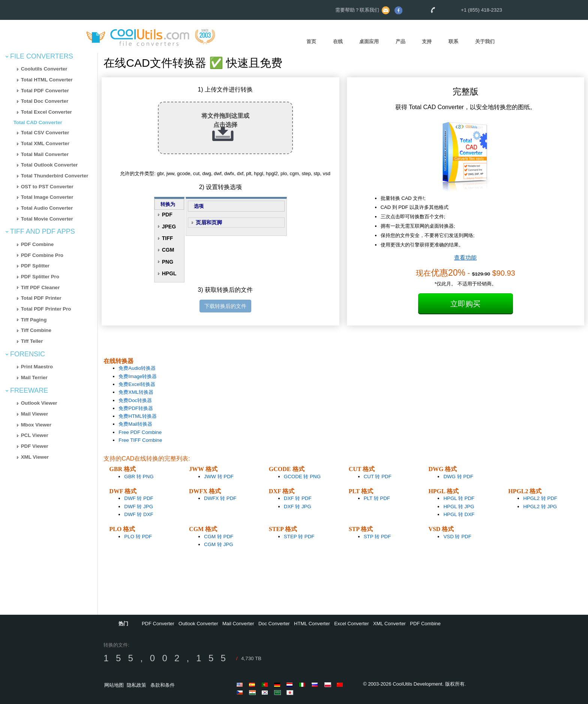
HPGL (169, 273)
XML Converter (389, 624)
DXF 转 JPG (298, 507)
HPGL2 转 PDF (540, 498)
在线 (338, 41)
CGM (168, 250)
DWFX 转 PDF (220, 498)
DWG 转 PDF (458, 477)
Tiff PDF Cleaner (40, 287)
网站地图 (114, 685)
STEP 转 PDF (299, 537)
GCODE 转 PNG (302, 477)
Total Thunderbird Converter (55, 176)
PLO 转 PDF (138, 537)
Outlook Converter (198, 624)
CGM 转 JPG (218, 544)
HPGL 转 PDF (459, 498)
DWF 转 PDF (139, 498)
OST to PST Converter (47, 187)
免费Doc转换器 (135, 400)
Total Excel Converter (46, 112)
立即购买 (465, 304)
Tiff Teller (32, 341)
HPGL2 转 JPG (540, 507)
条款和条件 (163, 685)
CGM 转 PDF (219, 537)
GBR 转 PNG (139, 477)
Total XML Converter (45, 143)
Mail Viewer (34, 414)
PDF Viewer (35, 446)
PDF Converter (158, 624)
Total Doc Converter (45, 101)
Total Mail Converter (45, 154)
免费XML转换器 (136, 392)
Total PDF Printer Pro (46, 309)
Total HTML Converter (47, 80)
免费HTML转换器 (137, 416)
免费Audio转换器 (137, 368)
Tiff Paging (34, 320)
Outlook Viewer (39, 403)
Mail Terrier (34, 378)
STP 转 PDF (377, 537)
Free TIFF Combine (140, 440)
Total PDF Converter (45, 91)
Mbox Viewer (36, 425)
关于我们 (485, 41)
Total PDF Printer (41, 298)
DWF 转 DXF (139, 514)
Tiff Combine (36, 330)
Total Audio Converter (47, 208)
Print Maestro (37, 367)
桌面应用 (369, 41)
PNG (168, 262)
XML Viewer (35, 457)
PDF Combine (37, 244)
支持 (427, 41)
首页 (311, 41)
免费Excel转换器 (137, 384)
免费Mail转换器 (135, 424)
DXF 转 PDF (298, 498)
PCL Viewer (35, 435)
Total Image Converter (47, 197)
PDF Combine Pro (42, 255)
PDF (167, 215)
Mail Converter (238, 624)
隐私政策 (136, 685)
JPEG (169, 227)
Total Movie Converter (47, 219)
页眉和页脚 (209, 222)
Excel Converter (351, 624)
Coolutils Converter (44, 69)
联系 (453, 41)
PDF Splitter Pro (40, 277)
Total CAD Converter (38, 122)
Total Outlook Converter (49, 165)
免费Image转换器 (138, 376)
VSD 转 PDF (457, 537)
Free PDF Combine (140, 432)
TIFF (168, 238)
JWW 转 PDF (219, 477)
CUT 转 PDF (378, 477)
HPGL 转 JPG (459, 507)
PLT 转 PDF (377, 498)
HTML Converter (312, 624)
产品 (400, 41)
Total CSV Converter (45, 133)
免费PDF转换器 (136, 408)
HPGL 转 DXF (459, 514)
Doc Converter (274, 624)
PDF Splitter (35, 266)
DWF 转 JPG (139, 507)
